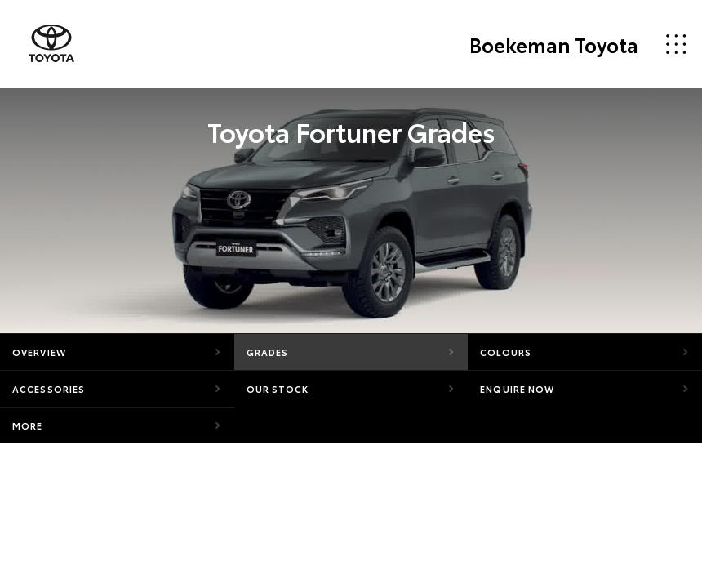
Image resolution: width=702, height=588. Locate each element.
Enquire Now (517, 389)
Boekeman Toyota (554, 44)
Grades (268, 352)
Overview (39, 352)
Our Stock (278, 389)
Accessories (49, 389)
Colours (506, 352)
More (27, 425)
